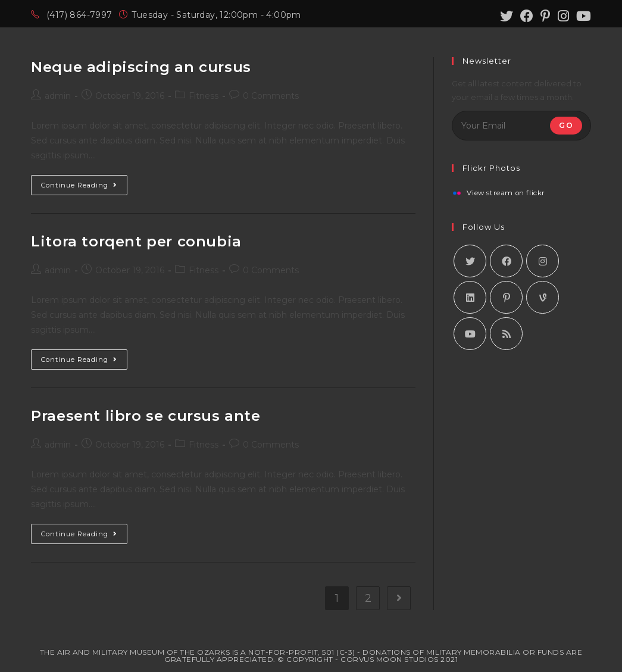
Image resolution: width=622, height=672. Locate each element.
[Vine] (543, 297)
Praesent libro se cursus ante (146, 416)
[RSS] (506, 334)
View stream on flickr (506, 193)
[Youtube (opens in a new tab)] (582, 16)
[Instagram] (543, 261)
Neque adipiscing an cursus (141, 67)
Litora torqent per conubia (136, 241)
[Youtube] (470, 334)
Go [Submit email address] (566, 125)
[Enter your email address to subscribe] (521, 126)
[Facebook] (506, 261)
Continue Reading (84, 182)
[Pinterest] (506, 297)
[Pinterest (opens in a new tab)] (546, 16)
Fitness (204, 96)
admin (58, 96)
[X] (470, 261)
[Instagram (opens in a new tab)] (563, 16)
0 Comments (271, 96)
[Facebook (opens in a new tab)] (527, 16)
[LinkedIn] (470, 297)
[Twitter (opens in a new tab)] (507, 16)
